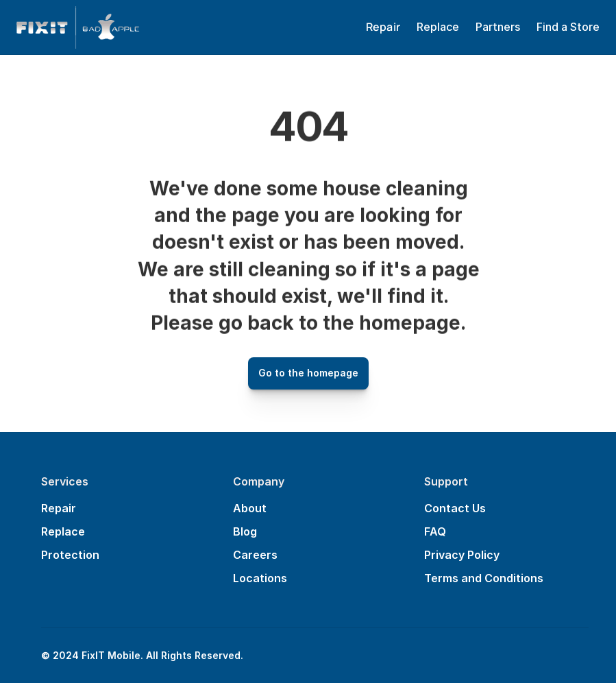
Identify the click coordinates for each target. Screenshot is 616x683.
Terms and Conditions (484, 578)
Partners (498, 27)
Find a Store (568, 27)
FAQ (435, 531)
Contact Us (455, 508)
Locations (260, 578)
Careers (255, 555)
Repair (59, 508)
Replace (438, 27)
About (250, 508)
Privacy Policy (462, 555)
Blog (245, 531)
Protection (70, 555)
